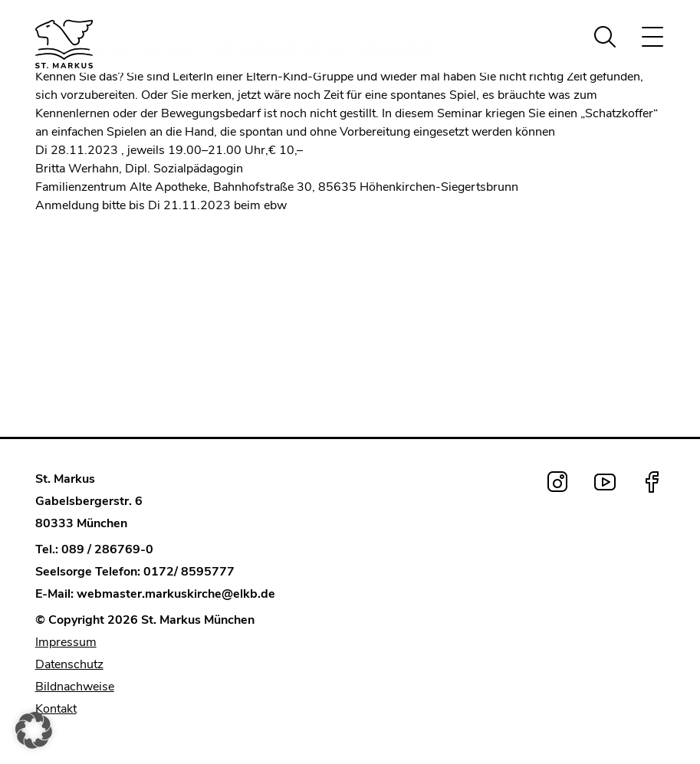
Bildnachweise (75, 687)
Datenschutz (69, 664)
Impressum (66, 642)
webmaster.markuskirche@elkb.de (176, 594)
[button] (34, 730)
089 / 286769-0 (107, 549)
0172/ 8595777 (189, 572)
